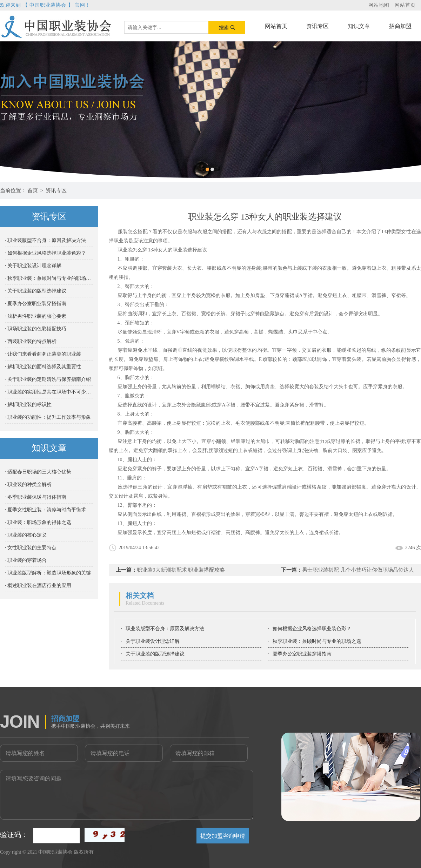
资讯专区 (318, 26)
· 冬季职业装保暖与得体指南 (36, 497)
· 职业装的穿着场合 (26, 560)
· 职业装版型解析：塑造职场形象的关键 (48, 573)
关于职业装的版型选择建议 (155, 654)
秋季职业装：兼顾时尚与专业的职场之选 (317, 641)
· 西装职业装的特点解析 (31, 341)
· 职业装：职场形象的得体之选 (38, 522)
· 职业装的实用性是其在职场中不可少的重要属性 (49, 392)
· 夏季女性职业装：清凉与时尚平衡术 (45, 510)
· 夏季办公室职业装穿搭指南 (36, 304)
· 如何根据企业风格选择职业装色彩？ (45, 253)
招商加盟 (400, 26)
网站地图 (379, 5)
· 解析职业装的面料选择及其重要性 (43, 367)
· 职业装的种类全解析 (28, 485)
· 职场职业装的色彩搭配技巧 (36, 329)
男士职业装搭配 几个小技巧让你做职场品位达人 (358, 570)
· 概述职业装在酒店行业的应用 (38, 586)
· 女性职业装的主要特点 (31, 548)
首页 (33, 190)
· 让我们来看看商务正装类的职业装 (43, 354)
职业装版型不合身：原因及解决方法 (165, 629)
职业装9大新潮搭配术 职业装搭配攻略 (181, 570)
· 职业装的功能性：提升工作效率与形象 (48, 417)
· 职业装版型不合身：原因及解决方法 (45, 240)
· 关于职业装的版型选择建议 (36, 291)
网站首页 (405, 5)
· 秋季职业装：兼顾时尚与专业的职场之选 (49, 278)
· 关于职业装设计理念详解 (33, 266)
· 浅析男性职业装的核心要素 (36, 316)
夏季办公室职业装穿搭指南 (302, 654)
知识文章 (359, 26)
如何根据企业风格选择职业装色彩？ (312, 629)
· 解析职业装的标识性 (28, 405)
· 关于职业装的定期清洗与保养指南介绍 (48, 379)
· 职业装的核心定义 (26, 535)
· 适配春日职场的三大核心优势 (38, 472)
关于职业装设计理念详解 (153, 641)
